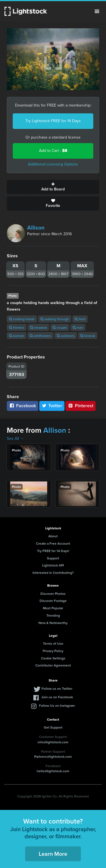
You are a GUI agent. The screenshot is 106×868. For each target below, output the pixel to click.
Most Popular (53, 608)
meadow (38, 327)
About (53, 536)
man (78, 327)
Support (53, 558)
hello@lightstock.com (53, 771)
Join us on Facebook (57, 697)
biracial (88, 336)
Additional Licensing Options (53, 164)
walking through (55, 319)
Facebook (22, 406)
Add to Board (53, 187)
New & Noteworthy (53, 623)
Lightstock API (53, 565)
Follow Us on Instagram (57, 705)
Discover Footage (53, 601)
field (80, 319)
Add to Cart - (53, 151)
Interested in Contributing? (53, 573)
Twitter (52, 406)
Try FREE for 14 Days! (53, 551)
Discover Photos (53, 594)
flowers (17, 327)
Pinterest (81, 406)
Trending (53, 615)
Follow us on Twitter (57, 688)
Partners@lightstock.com (53, 756)
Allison (36, 228)
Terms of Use (53, 643)
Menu (97, 11)
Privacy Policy (53, 651)
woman (17, 336)
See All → (15, 439)
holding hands (22, 319)
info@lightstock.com (53, 742)
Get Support (53, 727)
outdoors (66, 336)
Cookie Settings (53, 658)
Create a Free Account (53, 543)
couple (60, 327)
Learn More (53, 854)
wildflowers (40, 336)
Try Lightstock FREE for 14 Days (53, 121)
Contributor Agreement (53, 665)
